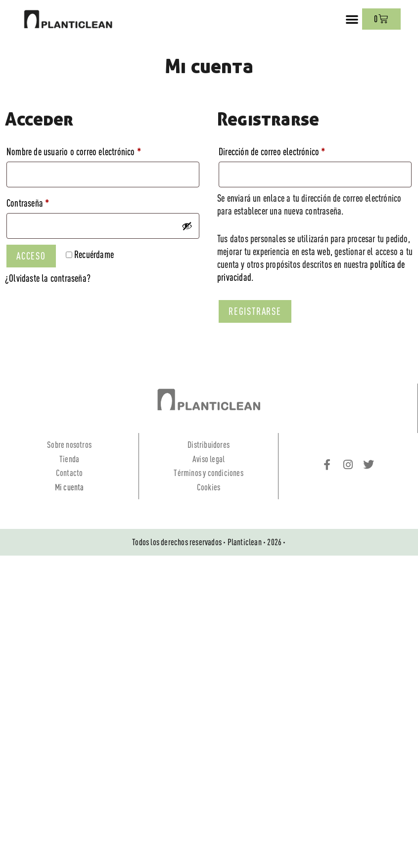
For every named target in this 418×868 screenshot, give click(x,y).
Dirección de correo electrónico (290, 150)
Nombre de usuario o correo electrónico (92, 150)
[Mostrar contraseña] (187, 226)
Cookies (209, 487)
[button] (352, 19)
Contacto (70, 473)
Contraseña (46, 201)
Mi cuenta (70, 487)
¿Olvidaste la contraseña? (48, 278)
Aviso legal (209, 459)
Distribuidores (209, 445)
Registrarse (255, 311)
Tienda (69, 459)
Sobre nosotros (69, 445)
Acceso (31, 256)
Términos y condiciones (208, 473)
